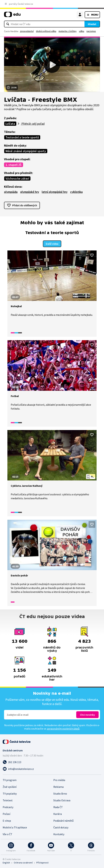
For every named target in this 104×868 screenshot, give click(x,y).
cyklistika (76, 192)
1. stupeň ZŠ (14, 165)
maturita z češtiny (68, 31)
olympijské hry (30, 192)
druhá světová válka (46, 31)
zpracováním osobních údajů (63, 728)
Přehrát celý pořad (33, 124)
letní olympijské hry (55, 192)
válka (82, 31)
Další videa (52, 244)
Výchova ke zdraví (17, 178)
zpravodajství (27, 31)
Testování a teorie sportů (22, 137)
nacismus (91, 31)
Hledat (92, 24)
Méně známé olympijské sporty (26, 151)
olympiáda (11, 192)
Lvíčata (10, 124)
